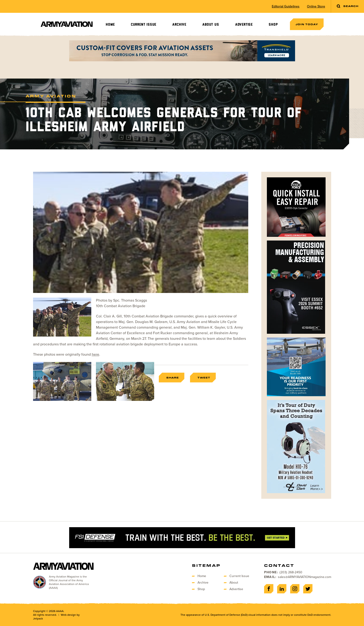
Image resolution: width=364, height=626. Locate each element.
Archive (179, 25)
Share (173, 378)
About (234, 583)
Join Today (307, 24)
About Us (211, 25)
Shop (273, 25)
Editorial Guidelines (286, 7)
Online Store (316, 7)
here (95, 354)
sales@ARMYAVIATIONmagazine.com (304, 577)
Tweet (204, 378)
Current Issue (144, 25)
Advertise (244, 25)
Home (110, 25)
